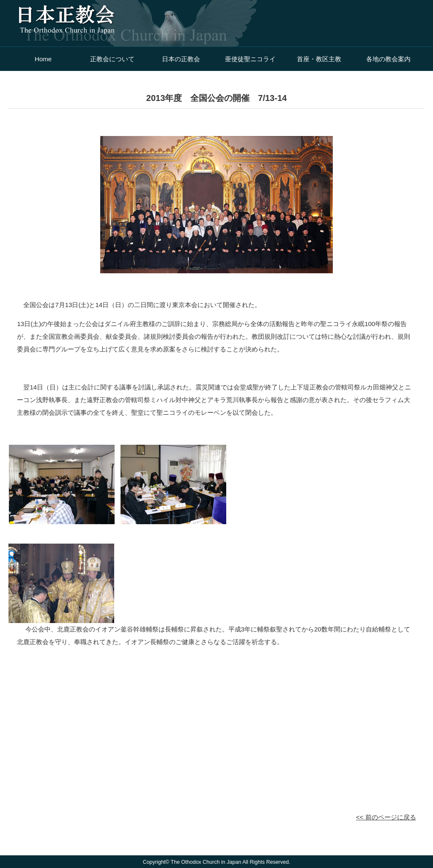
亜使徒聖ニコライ (250, 59)
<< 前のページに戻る (386, 817)
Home (43, 59)
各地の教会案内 (388, 59)
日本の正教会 (181, 59)
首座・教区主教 (319, 59)
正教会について (112, 59)
